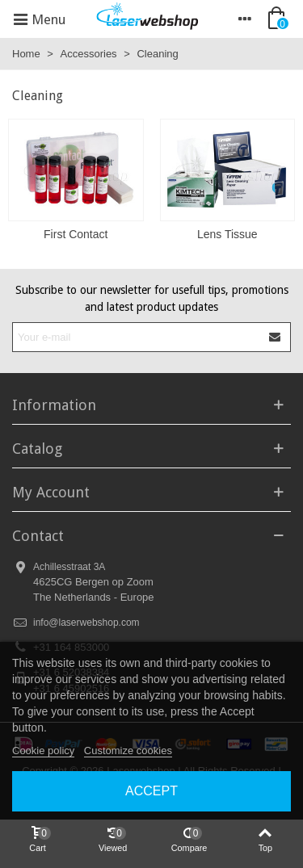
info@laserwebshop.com (86, 623)
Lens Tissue (227, 234)
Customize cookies (128, 751)
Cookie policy (43, 751)
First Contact (76, 234)
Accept (151, 791)
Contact (38, 536)
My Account (51, 492)
